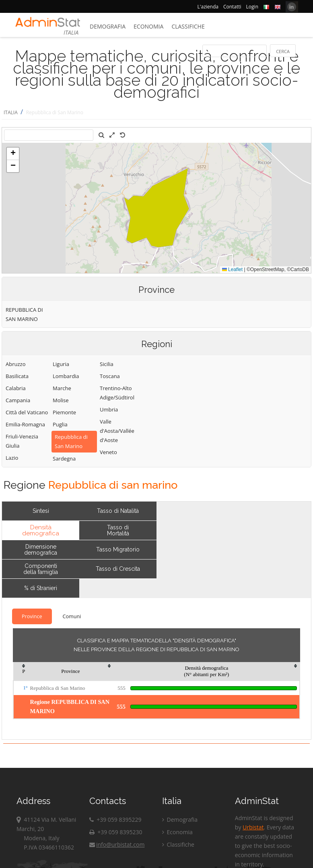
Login (252, 7)
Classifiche (188, 26)
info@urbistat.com (117, 844)
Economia (148, 26)
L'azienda (208, 7)
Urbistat (253, 827)
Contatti (232, 7)
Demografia (108, 26)
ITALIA (11, 112)
